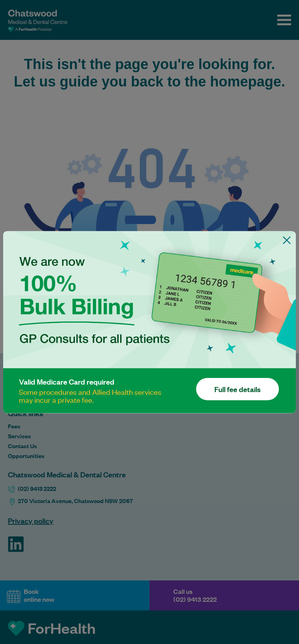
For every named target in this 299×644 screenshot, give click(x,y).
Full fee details (237, 389)
